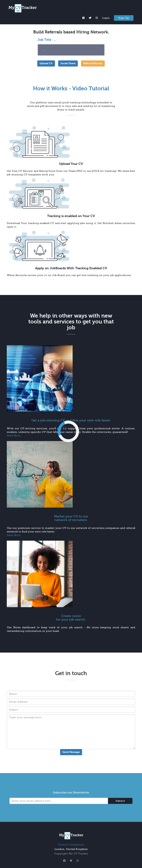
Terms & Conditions (71, 845)
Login (106, 18)
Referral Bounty (93, 63)
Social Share (68, 63)
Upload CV (46, 63)
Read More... (14, 436)
